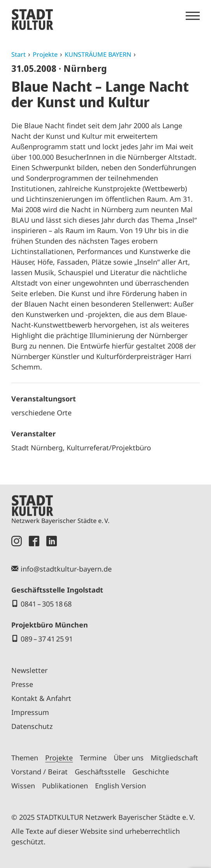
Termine (93, 758)
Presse (22, 684)
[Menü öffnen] (193, 16)
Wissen (23, 786)
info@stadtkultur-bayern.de (66, 569)
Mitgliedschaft (174, 758)
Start (18, 54)
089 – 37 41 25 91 (47, 639)
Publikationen (65, 786)
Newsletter (29, 670)
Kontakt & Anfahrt (41, 698)
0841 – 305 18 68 (46, 604)
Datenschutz (32, 726)
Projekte (45, 54)
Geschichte (151, 772)
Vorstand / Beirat (40, 772)
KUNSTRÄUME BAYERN (98, 54)
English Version (120, 786)
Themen (25, 758)
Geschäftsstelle (100, 772)
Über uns (129, 758)
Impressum (30, 712)
